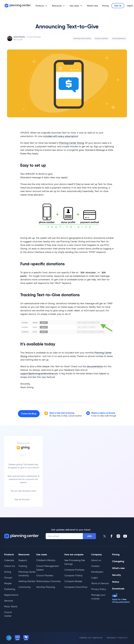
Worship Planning (46, 587)
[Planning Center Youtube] (125, 536)
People (8, 583)
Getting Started (27, 581)
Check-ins (10, 566)
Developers (97, 572)
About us (96, 560)
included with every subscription (60, 136)
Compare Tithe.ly (73, 575)
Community (25, 587)
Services (9, 601)
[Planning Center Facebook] (111, 536)
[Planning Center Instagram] (118, 536)
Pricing (105, 6)
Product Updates (102, 38)
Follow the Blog (29, 414)
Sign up (118, 6)
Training (23, 566)
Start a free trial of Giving (62, 413)
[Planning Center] (18, 6)
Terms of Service (100, 583)
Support (23, 560)
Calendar (9, 560)
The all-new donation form (23, 491)
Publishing (10, 589)
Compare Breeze (73, 581)
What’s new (92, 6)
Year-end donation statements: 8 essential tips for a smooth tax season (23, 479)
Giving (8, 572)
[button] (103, 413)
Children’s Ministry (46, 560)
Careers (95, 566)
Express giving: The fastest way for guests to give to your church (23, 466)
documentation (95, 366)
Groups (8, 578)
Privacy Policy (99, 589)
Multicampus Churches (48, 581)
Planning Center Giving (82, 38)
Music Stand (11, 606)
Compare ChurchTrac (76, 587)
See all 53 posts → (23, 499)
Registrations (11, 595)
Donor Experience (119, 38)
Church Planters (45, 575)
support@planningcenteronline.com (39, 374)
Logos (94, 578)
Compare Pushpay (74, 570)
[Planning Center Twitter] (105, 536)
